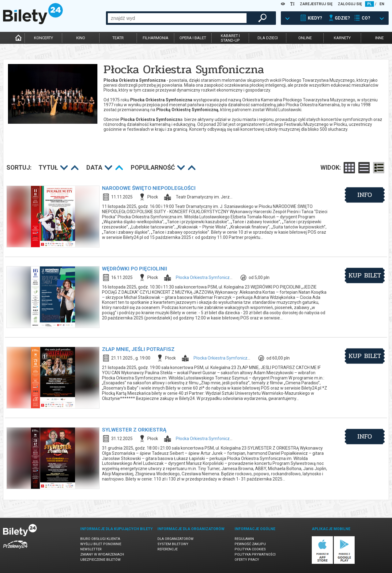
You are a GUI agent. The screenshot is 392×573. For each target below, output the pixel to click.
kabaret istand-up (230, 38)
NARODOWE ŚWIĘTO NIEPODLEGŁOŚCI (149, 188)
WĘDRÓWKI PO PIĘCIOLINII (135, 269)
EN (382, 4)
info (365, 195)
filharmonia (156, 38)
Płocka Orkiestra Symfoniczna (205, 277)
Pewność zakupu (250, 544)
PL (369, 4)
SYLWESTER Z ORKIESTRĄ (134, 430)
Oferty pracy (247, 560)
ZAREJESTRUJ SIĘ (316, 4)
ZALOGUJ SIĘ (350, 4)
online (305, 38)
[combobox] (177, 18)
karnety (342, 38)
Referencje (168, 549)
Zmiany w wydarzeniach (102, 554)
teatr (118, 38)
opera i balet (193, 38)
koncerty (43, 38)
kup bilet (365, 275)
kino (81, 38)
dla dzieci (268, 38)
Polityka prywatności (255, 554)
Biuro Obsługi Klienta (100, 539)
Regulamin (244, 539)
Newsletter (91, 549)
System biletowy (173, 544)
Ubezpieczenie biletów (100, 560)
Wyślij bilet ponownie (101, 544)
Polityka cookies (250, 549)
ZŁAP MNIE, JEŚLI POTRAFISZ (138, 349)
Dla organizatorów (175, 539)
